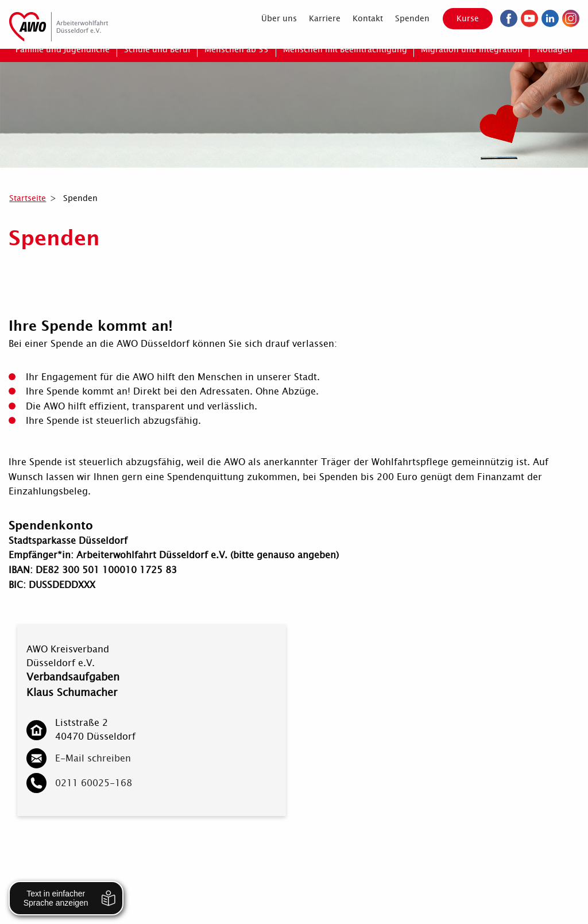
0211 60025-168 (94, 783)
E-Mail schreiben (93, 758)
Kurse (468, 18)
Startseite (28, 198)
